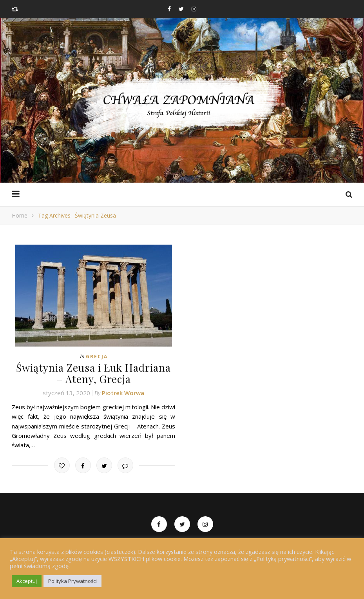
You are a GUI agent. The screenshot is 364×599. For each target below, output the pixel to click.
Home (20, 215)
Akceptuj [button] (27, 581)
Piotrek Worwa (123, 393)
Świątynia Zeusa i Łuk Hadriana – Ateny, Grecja (93, 373)
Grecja (97, 357)
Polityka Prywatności (72, 581)
